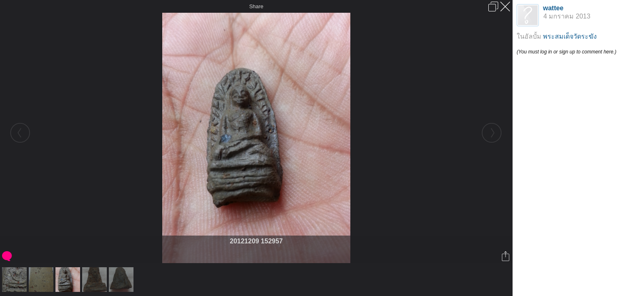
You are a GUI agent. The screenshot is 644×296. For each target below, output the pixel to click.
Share (256, 6)
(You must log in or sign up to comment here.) (567, 52)
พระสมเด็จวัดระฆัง (570, 36)
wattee (553, 8)
